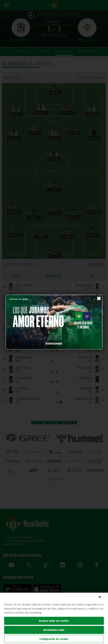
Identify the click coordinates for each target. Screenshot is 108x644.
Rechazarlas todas (54, 630)
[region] (54, 618)
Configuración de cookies (54, 639)
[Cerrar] (100, 597)
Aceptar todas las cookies (54, 621)
